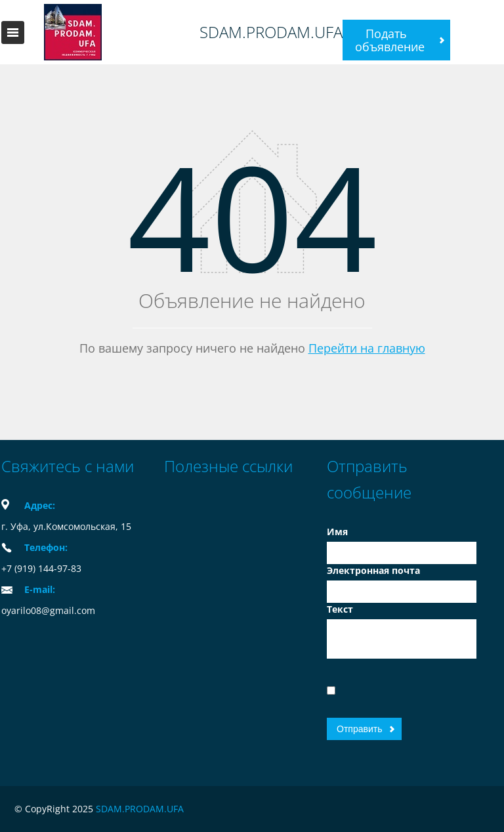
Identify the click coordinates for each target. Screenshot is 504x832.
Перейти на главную (367, 348)
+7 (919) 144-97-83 (41, 568)
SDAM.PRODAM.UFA (271, 32)
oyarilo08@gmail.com (48, 610)
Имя (337, 532)
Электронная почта (373, 570)
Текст (340, 609)
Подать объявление (390, 40)
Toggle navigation (13, 33)
